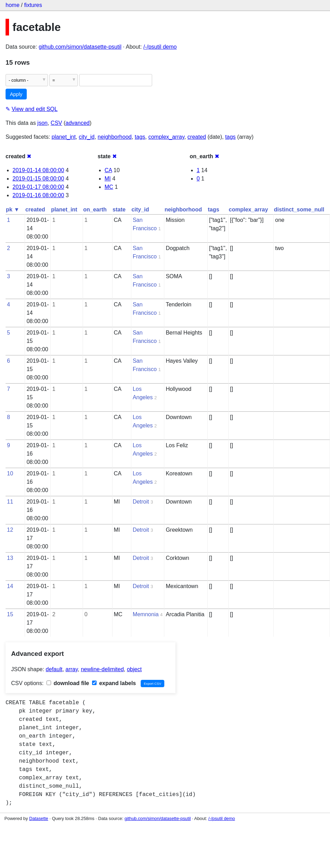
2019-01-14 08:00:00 (38, 170)
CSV (56, 123)
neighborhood (115, 137)
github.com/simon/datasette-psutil (80, 47)
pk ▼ (13, 210)
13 (10, 558)
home (13, 5)
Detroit (141, 502)
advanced (78, 123)
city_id (87, 137)
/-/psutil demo (160, 47)
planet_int (64, 137)
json (43, 123)
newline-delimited (102, 669)
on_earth (95, 210)
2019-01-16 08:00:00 (38, 195)
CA (108, 170)
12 (10, 530)
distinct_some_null (299, 210)
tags (140, 137)
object (134, 669)
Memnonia (146, 614)
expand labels (114, 683)
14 (10, 586)
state (119, 210)
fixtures (33, 5)
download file (68, 683)
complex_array (166, 137)
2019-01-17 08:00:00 (38, 187)
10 (10, 473)
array (72, 669)
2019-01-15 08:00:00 (38, 179)
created (197, 137)
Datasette (39, 818)
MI (108, 179)
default (54, 669)
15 (10, 614)
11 (10, 502)
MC (109, 187)
